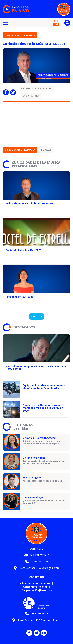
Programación (30, 590)
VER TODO (36, 316)
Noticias (33, 583)
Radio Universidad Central (37, 88)
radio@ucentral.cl (40, 555)
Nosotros (46, 590)
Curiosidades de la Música (20, 35)
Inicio (23, 583)
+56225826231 (40, 561)
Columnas (46, 583)
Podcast (46, 150)
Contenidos (30, 587)
